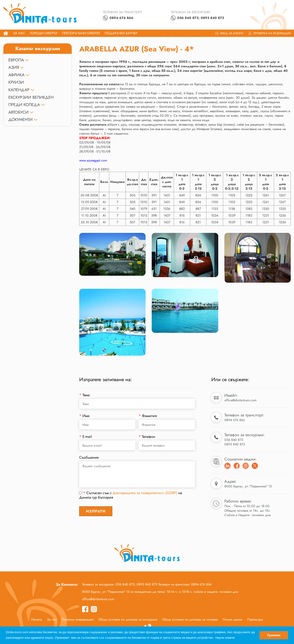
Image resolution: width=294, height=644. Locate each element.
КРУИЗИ (16, 83)
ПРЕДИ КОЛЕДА (24, 105)
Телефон (147, 437)
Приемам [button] (274, 635)
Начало (37, 620)
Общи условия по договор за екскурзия (128, 620)
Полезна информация (78, 620)
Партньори (255, 620)
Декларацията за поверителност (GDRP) (145, 493)
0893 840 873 (235, 445)
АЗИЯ (14, 68)
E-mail (86, 437)
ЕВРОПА (16, 60)
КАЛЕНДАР (19, 90)
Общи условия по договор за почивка (190, 620)
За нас (19, 33)
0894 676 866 (235, 420)
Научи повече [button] (225, 638)
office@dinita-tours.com (240, 401)
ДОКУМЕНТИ (21, 120)
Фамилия (148, 416)
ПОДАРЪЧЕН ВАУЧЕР (121, 33)
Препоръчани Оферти (81, 33)
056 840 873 (234, 440)
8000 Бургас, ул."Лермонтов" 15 (248, 487)
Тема (84, 395)
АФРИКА (16, 75)
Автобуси (18, 112)
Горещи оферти (44, 33)
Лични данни (233, 620)
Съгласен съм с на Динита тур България (131, 496)
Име (84, 416)
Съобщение (89, 458)
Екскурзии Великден (31, 98)
